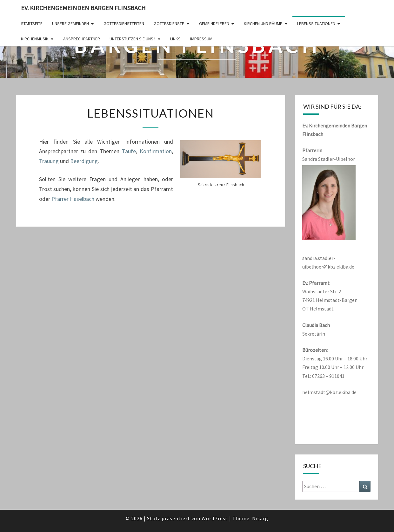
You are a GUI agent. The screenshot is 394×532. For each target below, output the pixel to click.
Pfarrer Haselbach (73, 199)
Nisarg (260, 518)
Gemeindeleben (214, 24)
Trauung (49, 161)
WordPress (215, 518)
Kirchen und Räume (263, 24)
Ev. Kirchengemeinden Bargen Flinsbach (83, 8)
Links (175, 39)
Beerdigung (84, 161)
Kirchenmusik (35, 39)
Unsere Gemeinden (70, 24)
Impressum (201, 39)
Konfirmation (156, 151)
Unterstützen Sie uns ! (132, 39)
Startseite (32, 24)
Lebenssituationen (316, 24)
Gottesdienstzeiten (124, 24)
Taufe (129, 151)
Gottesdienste (169, 24)
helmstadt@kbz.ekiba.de (329, 392)
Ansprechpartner (82, 39)
